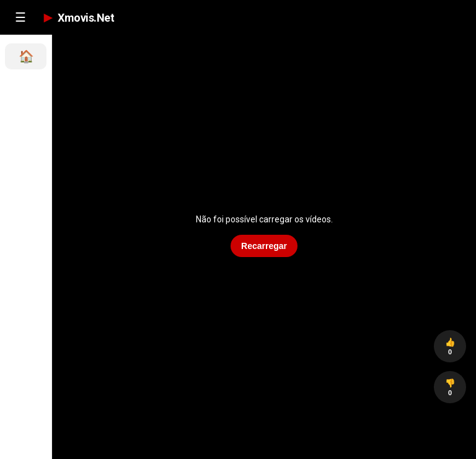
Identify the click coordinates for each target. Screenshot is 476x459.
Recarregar (264, 246)
